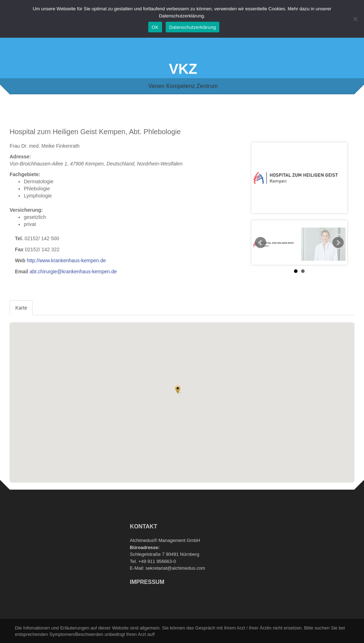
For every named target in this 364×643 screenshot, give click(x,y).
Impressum (147, 582)
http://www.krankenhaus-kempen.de (66, 260)
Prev (261, 243)
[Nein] (355, 19)
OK (155, 27)
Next (338, 243)
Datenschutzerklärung (192, 27)
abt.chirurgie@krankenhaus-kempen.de (73, 272)
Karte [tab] (21, 308)
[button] (178, 390)
